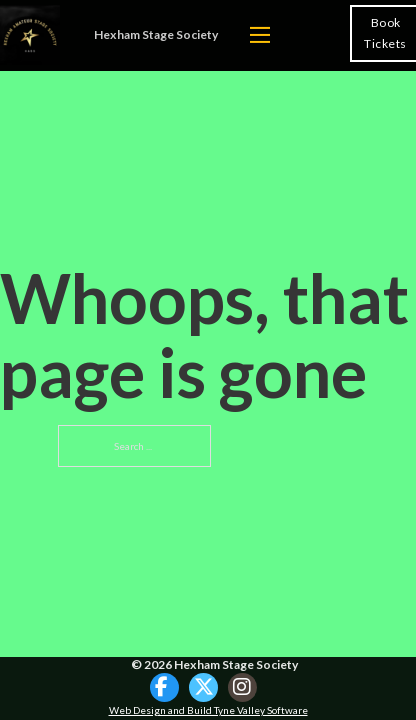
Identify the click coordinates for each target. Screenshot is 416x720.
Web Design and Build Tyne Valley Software (208, 710)
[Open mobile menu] (260, 35)
